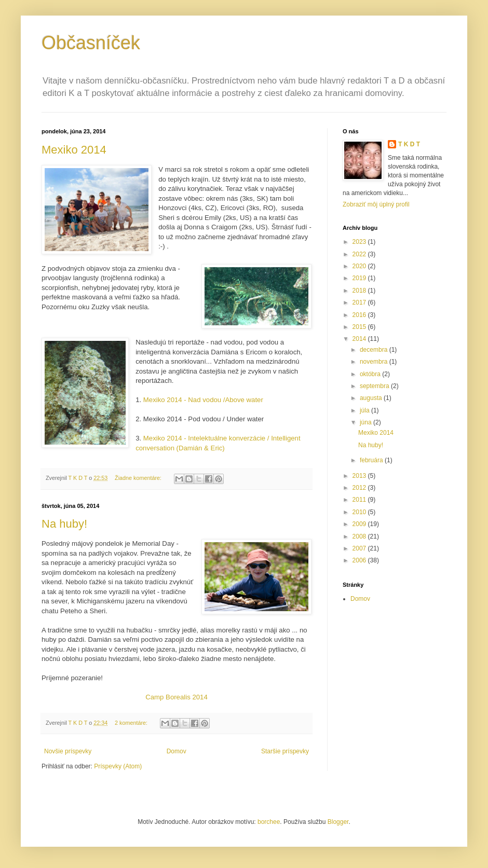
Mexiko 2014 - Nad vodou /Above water (203, 400)
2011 (360, 500)
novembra (375, 362)
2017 (360, 302)
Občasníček (91, 43)
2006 (360, 560)
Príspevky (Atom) (118, 766)
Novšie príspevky (68, 751)
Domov (177, 751)
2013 (360, 476)
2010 (360, 512)
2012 (360, 488)
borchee (269, 822)
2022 (360, 254)
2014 (360, 339)
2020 (360, 266)
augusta (372, 398)
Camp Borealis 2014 (177, 697)
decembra (375, 350)
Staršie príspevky (285, 751)
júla (365, 410)
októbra (371, 374)
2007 (360, 548)
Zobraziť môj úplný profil (376, 204)
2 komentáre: (132, 723)
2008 (360, 536)
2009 (360, 524)
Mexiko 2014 (74, 150)
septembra (375, 386)
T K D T (409, 144)
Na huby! (64, 524)
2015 (360, 327)
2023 (360, 242)
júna (367, 422)
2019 (360, 278)
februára (372, 460)
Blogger (338, 822)
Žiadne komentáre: (139, 478)
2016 (360, 315)
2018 (360, 291)
